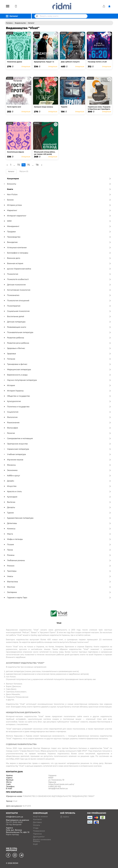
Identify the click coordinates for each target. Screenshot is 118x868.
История (59, 385)
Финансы (59, 465)
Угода (36, 828)
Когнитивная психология (59, 290)
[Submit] (37, 16)
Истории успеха (59, 205)
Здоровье (59, 354)
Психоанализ (59, 295)
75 (29, 165)
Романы (59, 555)
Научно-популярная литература (59, 380)
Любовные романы (59, 560)
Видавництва (20, 23)
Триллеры (59, 571)
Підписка (37, 834)
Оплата (36, 825)
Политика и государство (59, 407)
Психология (59, 274)
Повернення (39, 831)
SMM (59, 221)
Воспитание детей (59, 316)
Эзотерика (59, 592)
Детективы (59, 523)
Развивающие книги (59, 327)
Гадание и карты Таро (59, 598)
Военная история (59, 263)
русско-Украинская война (59, 269)
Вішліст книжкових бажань (42, 840)
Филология (59, 417)
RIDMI (15, 863)
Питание (59, 359)
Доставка (37, 822)
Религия (59, 433)
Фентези (59, 587)
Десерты (59, 507)
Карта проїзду (12, 834)
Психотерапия (59, 306)
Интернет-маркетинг (59, 216)
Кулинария (59, 497)
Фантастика (59, 582)
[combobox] (61, 16)
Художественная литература (59, 518)
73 (19, 165)
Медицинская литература (59, 370)
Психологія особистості (59, 279)
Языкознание (59, 423)
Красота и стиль (59, 492)
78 (37, 165)
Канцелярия (59, 179)
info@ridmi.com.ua (14, 817)
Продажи (59, 232)
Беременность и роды (59, 375)
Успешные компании (59, 248)
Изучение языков (59, 460)
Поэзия (59, 545)
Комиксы (59, 529)
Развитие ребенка (59, 338)
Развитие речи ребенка (59, 343)
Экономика (59, 470)
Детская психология (59, 285)
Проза (59, 550)
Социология (59, 412)
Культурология (59, 401)
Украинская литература (59, 449)
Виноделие (59, 242)
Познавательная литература (59, 332)
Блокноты (59, 184)
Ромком (59, 566)
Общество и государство (59, 396)
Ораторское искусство (59, 444)
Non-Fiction (59, 195)
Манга (59, 534)
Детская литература (59, 322)
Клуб (35, 844)
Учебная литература (59, 454)
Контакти (37, 819)
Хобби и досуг (59, 476)
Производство (59, 237)
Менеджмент (59, 226)
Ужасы (59, 576)
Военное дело (59, 258)
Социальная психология (59, 311)
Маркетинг (59, 210)
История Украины (59, 391)
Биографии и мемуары (59, 253)
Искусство (59, 486)
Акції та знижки (40, 817)
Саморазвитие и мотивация (59, 438)
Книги (59, 189)
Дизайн (59, 481)
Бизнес (59, 200)
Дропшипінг (39, 837)
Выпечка (59, 502)
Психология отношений (59, 301)
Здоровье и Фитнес (59, 348)
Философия (59, 428)
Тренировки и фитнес (59, 364)
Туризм (59, 513)
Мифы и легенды (59, 539)
